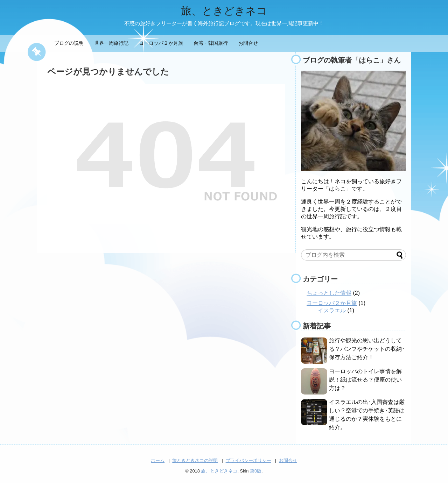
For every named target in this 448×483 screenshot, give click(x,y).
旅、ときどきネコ (224, 11)
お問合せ (248, 43)
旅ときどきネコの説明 (195, 460)
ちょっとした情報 (329, 293)
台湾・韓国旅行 (211, 43)
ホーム (158, 460)
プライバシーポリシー (248, 460)
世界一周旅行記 (111, 43)
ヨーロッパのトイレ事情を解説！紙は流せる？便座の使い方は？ (365, 380)
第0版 (256, 471)
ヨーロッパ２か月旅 (161, 43)
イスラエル (332, 310)
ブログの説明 (69, 43)
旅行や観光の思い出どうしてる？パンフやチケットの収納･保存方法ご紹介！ (367, 349)
